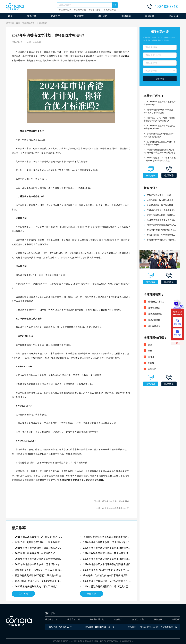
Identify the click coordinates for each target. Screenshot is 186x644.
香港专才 (55, 16)
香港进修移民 (154, 320)
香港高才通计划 (155, 314)
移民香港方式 (110, 10)
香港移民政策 (28, 23)
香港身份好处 (95, 10)
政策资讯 (173, 16)
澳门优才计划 (154, 326)
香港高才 (79, 16)
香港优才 (32, 16)
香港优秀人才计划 (156, 302)
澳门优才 (102, 16)
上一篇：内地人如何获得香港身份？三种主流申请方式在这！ (122, 508)
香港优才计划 (51, 619)
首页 (10, 16)
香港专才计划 (154, 308)
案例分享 (150, 16)
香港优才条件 (65, 10)
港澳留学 (126, 16)
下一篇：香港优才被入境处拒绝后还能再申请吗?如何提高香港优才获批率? (128, 501)
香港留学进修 (80, 10)
